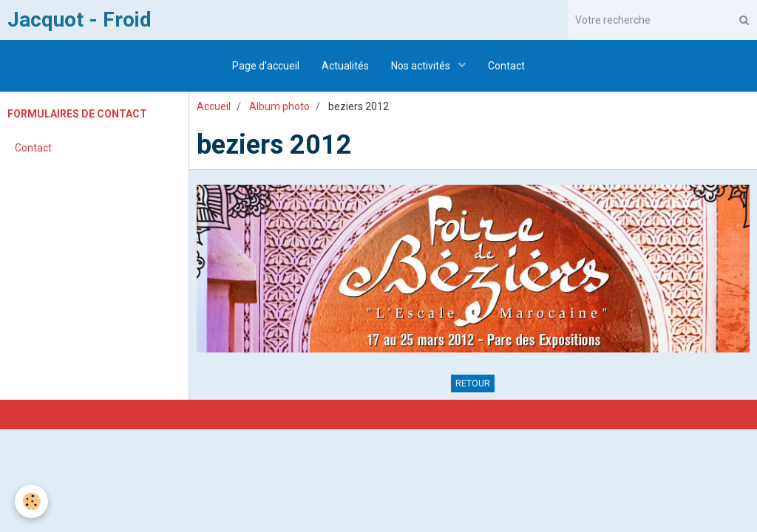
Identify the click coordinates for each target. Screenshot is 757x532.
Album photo (279, 106)
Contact (506, 66)
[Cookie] (31, 501)
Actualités (345, 66)
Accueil (214, 106)
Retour (473, 383)
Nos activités (422, 66)
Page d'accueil (266, 66)
